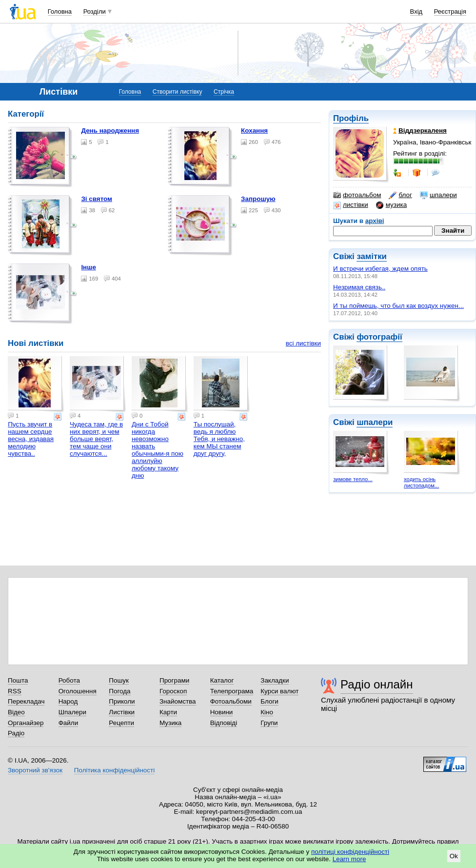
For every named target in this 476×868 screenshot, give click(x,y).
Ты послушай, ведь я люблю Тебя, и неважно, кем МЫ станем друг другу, (219, 439)
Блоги (269, 701)
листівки (351, 205)
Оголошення (78, 691)
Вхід (416, 11)
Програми (174, 680)
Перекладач (26, 701)
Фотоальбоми (231, 701)
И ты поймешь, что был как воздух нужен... (398, 306)
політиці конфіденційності (350, 852)
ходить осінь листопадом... (421, 482)
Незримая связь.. (359, 287)
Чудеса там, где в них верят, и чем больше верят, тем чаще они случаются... (96, 439)
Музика (170, 723)
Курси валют (279, 691)
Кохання (254, 131)
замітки (372, 256)
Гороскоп (173, 691)
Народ (68, 701)
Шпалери (72, 712)
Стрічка (224, 92)
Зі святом (97, 199)
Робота (69, 680)
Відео (16, 712)
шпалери (438, 195)
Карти (168, 712)
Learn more (349, 859)
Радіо (16, 733)
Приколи (122, 701)
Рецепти (121, 723)
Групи (269, 723)
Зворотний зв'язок (35, 770)
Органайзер (26, 723)
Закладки (275, 680)
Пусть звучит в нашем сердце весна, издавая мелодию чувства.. (31, 439)
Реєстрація (450, 11)
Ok (454, 856)
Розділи (95, 11)
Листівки (122, 712)
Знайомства (178, 701)
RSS (15, 691)
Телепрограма (232, 691)
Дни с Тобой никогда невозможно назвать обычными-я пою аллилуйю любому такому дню (158, 450)
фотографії (379, 337)
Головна (60, 11)
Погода (119, 691)
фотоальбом (357, 195)
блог (400, 195)
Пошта (18, 680)
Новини (222, 712)
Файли (69, 723)
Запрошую (258, 199)
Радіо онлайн (377, 684)
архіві (375, 221)
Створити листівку (178, 92)
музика (391, 205)
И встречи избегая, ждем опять (380, 269)
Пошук (119, 680)
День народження (110, 131)
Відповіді (224, 723)
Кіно (267, 712)
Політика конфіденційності (114, 770)
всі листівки (303, 343)
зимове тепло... (353, 479)
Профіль (351, 118)
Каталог (222, 680)
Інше (89, 267)
